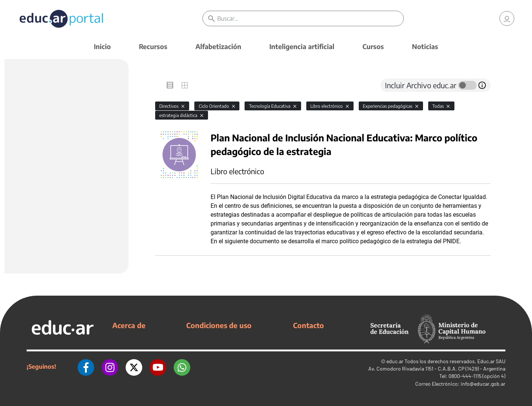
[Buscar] (310, 18)
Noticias (425, 46)
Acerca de (129, 325)
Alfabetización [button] (218, 46)
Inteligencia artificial (302, 46)
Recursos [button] (153, 46)
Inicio (102, 46)
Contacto (308, 325)
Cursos (373, 46)
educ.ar (395, 361)
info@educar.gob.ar (483, 384)
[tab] (170, 85)
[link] (507, 18)
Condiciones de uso (219, 325)
